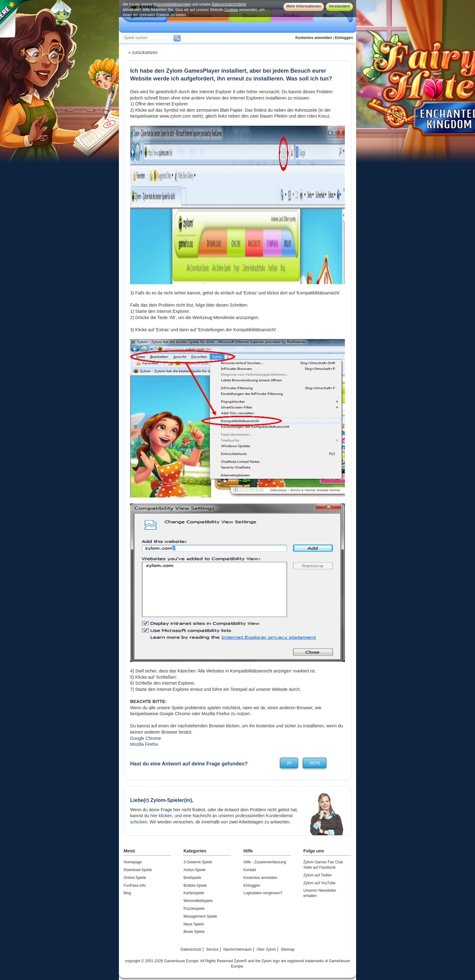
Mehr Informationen (304, 6)
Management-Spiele (200, 916)
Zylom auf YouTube (319, 883)
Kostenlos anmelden (313, 38)
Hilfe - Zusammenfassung (265, 862)
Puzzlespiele (194, 909)
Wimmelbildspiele (198, 901)
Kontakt (250, 870)
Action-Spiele (195, 870)
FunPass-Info (135, 885)
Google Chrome (146, 738)
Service (212, 949)
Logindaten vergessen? (263, 893)
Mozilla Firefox (144, 744)
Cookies (231, 10)
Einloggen (344, 38)
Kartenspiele (194, 893)
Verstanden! (339, 6)
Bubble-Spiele (195, 885)
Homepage (133, 862)
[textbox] (147, 38)
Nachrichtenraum (238, 949)
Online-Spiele (135, 878)
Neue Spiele (194, 924)
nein (314, 763)
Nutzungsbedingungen (172, 4)
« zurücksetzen (143, 52)
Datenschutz (191, 949)
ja (289, 763)
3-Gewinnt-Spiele (198, 862)
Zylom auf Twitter (318, 875)
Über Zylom (266, 949)
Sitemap (288, 949)
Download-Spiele (138, 870)
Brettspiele (192, 878)
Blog (127, 893)
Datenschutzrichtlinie (229, 4)
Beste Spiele (194, 932)
